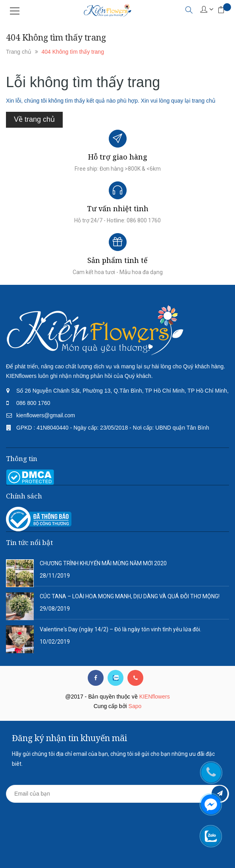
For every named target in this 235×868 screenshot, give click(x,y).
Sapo (135, 706)
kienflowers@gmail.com (46, 415)
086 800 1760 (33, 403)
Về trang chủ (34, 119)
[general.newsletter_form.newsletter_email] (118, 794)
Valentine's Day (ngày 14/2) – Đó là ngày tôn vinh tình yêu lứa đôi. (120, 629)
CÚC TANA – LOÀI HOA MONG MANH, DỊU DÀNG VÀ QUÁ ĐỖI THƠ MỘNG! (130, 596)
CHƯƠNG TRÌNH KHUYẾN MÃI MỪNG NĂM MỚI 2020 (103, 563)
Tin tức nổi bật (29, 542)
